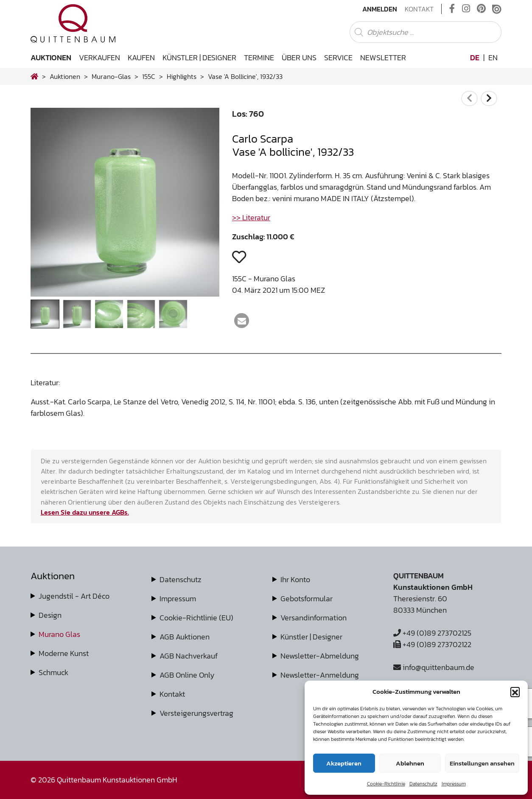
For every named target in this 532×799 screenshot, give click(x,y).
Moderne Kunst (64, 653)
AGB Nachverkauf (189, 656)
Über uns (299, 57)
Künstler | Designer (199, 57)
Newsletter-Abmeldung (320, 656)
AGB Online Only (187, 675)
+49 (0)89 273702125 (432, 633)
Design (50, 615)
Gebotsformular (307, 599)
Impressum (454, 784)
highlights (182, 76)
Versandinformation (314, 618)
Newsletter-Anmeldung (320, 675)
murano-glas (111, 76)
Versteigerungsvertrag (196, 713)
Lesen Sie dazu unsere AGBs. (85, 512)
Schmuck (53, 672)
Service (338, 57)
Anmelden (380, 9)
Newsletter (383, 57)
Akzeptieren (344, 763)
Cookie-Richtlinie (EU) (196, 618)
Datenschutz (423, 784)
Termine (259, 57)
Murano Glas (59, 634)
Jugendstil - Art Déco (74, 596)
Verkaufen (99, 57)
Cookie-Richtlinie (386, 784)
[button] (515, 692)
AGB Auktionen (185, 637)
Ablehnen (410, 763)
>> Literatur (251, 217)
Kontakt (419, 9)
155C (149, 76)
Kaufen (141, 57)
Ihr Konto (295, 579)
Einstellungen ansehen (482, 763)
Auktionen (51, 57)
